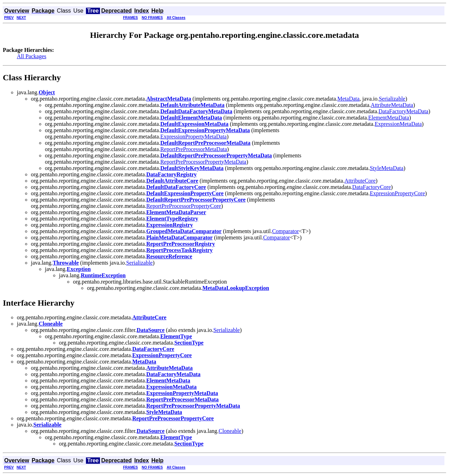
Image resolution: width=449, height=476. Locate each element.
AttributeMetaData (392, 105)
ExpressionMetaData (398, 124)
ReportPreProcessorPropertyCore (184, 206)
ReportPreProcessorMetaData (194, 149)
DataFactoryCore (371, 187)
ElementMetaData (389, 118)
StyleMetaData (387, 168)
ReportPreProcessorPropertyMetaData (203, 162)
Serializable (392, 99)
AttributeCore (360, 181)
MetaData (349, 99)
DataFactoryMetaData (403, 111)
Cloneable (230, 431)
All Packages (32, 56)
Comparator (286, 231)
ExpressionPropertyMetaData (193, 137)
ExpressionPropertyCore (397, 193)
